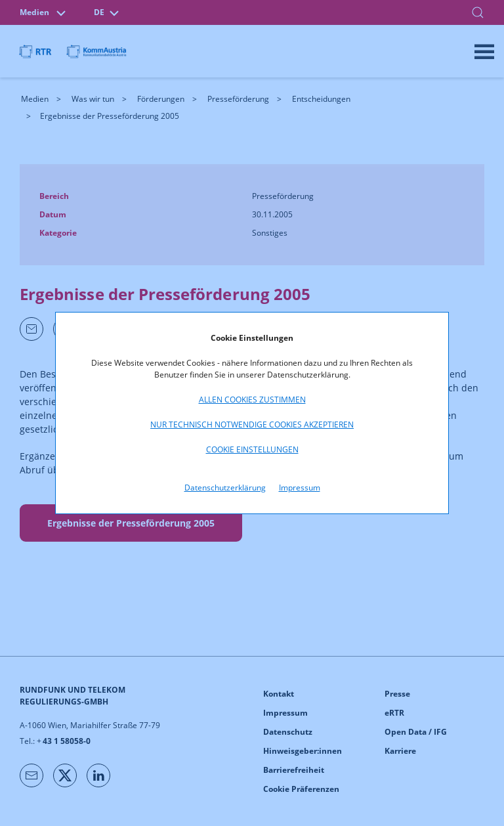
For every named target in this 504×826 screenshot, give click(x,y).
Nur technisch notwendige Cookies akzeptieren (252, 424)
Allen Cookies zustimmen (252, 400)
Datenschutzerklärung (225, 488)
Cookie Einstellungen (252, 449)
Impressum (300, 488)
